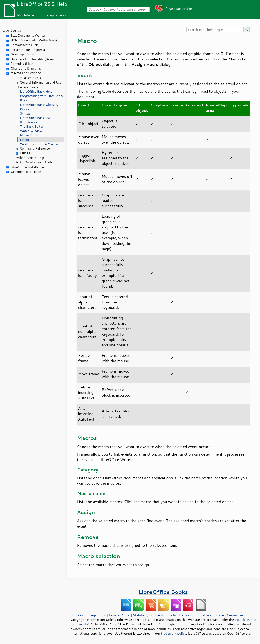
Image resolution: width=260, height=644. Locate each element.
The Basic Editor (32, 127)
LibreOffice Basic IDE (36, 118)
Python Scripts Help (30, 158)
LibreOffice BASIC (29, 78)
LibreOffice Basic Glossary (39, 105)
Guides (25, 153)
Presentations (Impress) (28, 50)
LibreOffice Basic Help (36, 92)
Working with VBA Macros (39, 144)
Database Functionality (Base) (32, 59)
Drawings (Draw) (23, 54)
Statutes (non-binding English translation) (165, 615)
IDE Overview (30, 122)
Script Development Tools (34, 162)
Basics (25, 109)
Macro (25, 140)
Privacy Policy (119, 615)
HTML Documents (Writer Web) (34, 40)
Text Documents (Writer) (29, 36)
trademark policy (174, 633)
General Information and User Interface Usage (39, 85)
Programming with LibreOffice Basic (42, 98)
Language (53, 15)
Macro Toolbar (30, 135)
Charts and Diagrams (26, 68)
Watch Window (31, 131)
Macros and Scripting (26, 73)
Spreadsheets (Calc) (25, 45)
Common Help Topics (26, 172)
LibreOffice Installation (27, 167)
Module (23, 15)
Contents (12, 30)
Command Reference (35, 148)
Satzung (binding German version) (226, 615)
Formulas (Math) (23, 64)
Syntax (25, 113)
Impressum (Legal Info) (88, 615)
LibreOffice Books (163, 592)
